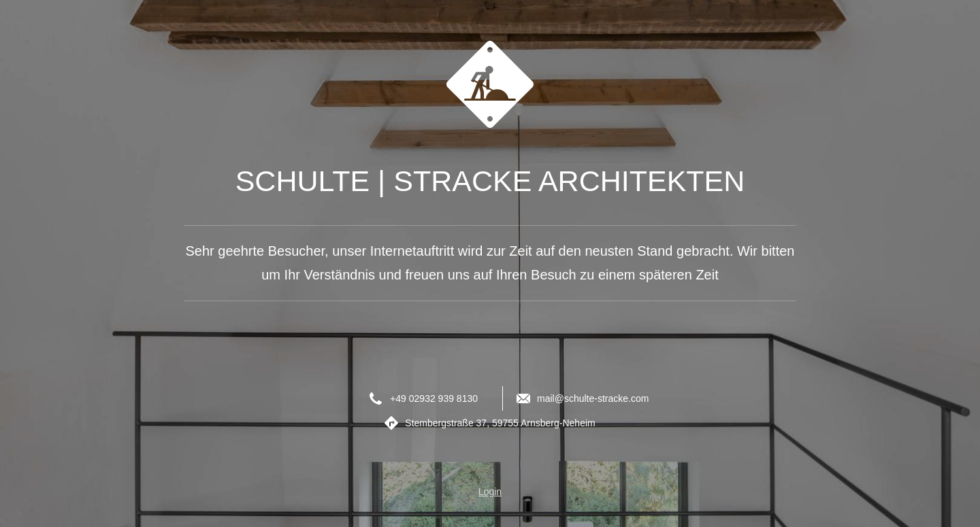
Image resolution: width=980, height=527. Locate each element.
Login (490, 492)
